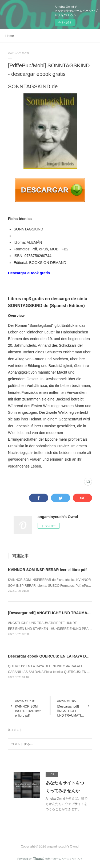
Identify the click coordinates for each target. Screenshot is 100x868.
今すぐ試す (65, 22)
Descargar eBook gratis (29, 273)
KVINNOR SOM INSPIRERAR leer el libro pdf (47, 570)
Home (10, 36)
